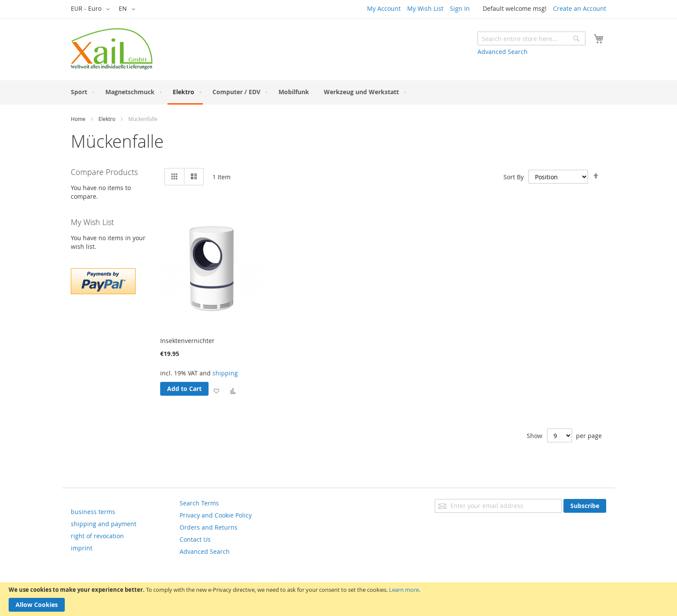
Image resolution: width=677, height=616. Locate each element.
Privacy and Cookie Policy (216, 515)
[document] (338, 599)
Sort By (514, 177)
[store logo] (112, 49)
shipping (225, 373)
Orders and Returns (209, 527)
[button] (92, 9)
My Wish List (425, 8)
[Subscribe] (585, 506)
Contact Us (195, 539)
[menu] (338, 92)
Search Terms (199, 503)
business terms (93, 512)
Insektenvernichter (187, 341)
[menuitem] (81, 92)
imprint (82, 548)
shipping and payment (104, 524)
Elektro (107, 119)
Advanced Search (503, 52)
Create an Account (580, 8)
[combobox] (531, 38)
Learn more (404, 590)
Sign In (460, 8)
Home (78, 119)
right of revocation (97, 536)
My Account (384, 8)
